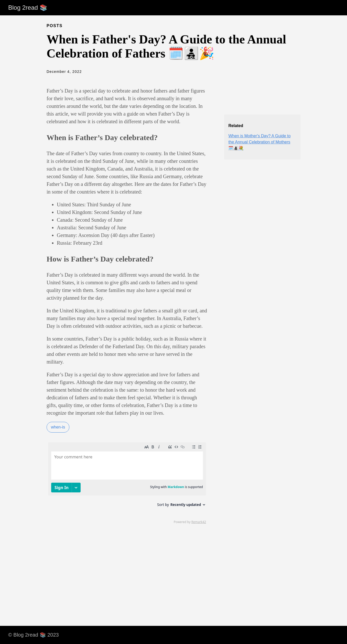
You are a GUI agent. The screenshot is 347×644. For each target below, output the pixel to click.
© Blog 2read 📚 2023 (34, 635)
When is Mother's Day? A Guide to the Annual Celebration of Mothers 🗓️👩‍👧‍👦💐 (259, 142)
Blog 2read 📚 (28, 8)
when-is (58, 427)
